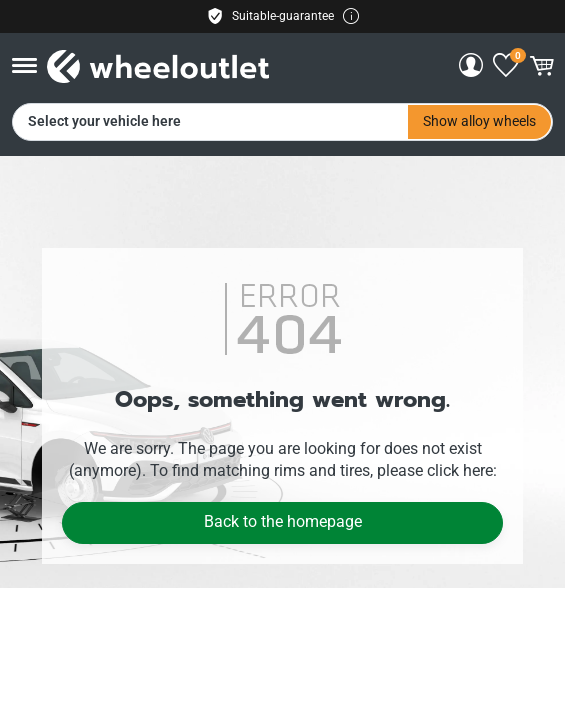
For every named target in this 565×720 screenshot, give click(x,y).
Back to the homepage (283, 521)
